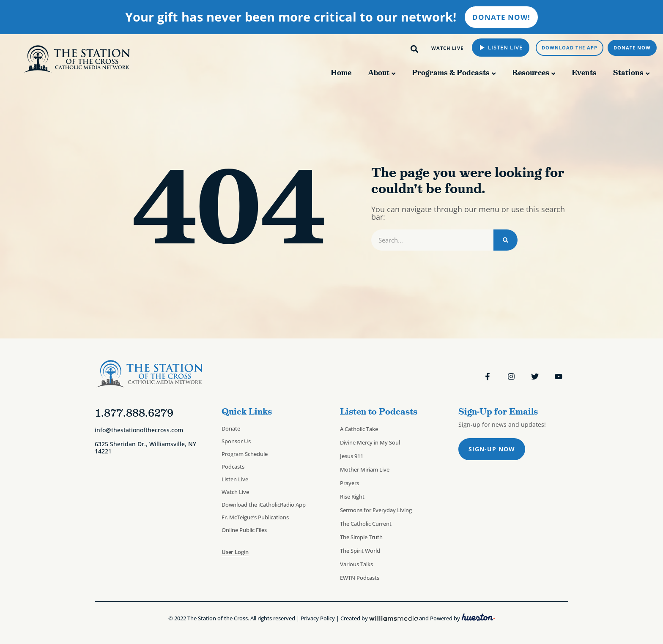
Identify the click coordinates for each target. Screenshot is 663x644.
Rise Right (352, 497)
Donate (231, 428)
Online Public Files (244, 530)
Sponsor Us (236, 441)
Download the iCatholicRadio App (264, 505)
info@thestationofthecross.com (139, 430)
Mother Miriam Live (365, 469)
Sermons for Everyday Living (376, 510)
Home (341, 73)
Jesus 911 (352, 456)
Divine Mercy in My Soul (370, 442)
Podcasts (233, 467)
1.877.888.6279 (134, 413)
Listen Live (504, 47)
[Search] (505, 240)
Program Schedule (245, 454)
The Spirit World (360, 551)
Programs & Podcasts (451, 73)
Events (584, 73)
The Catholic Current (366, 524)
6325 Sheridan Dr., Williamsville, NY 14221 (145, 448)
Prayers (349, 483)
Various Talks (356, 564)
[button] (415, 49)
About (379, 73)
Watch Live (235, 492)
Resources (531, 73)
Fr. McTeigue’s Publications (255, 517)
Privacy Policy (318, 619)
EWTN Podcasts (360, 578)
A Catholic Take (359, 429)
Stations (628, 73)
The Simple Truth (361, 537)
